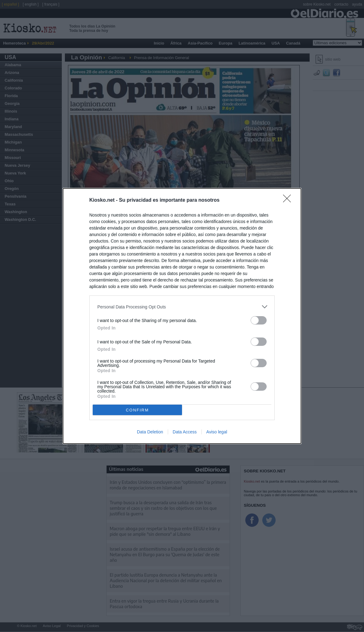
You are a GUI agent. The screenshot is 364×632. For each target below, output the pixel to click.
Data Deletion (150, 432)
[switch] (259, 320)
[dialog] (182, 316)
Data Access (185, 432)
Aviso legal (217, 432)
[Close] (289, 200)
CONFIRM (137, 410)
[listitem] (182, 307)
